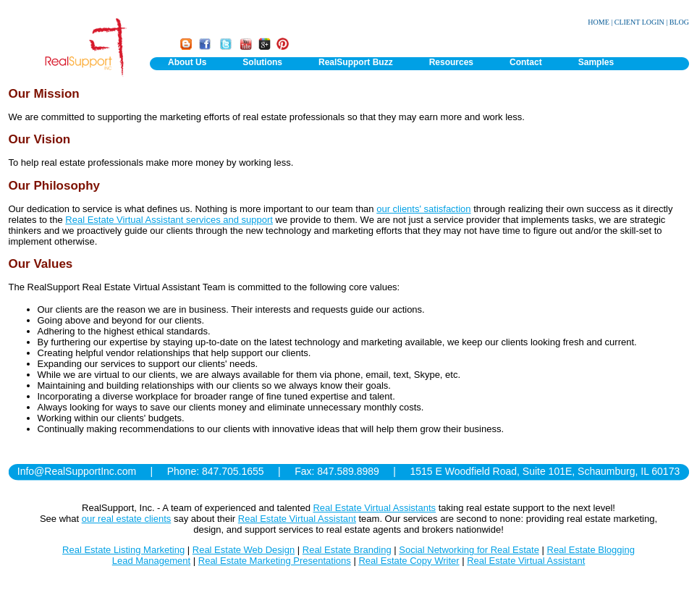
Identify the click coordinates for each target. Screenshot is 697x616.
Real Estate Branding (347, 550)
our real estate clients (127, 519)
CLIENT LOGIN (639, 22)
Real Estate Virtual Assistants (374, 508)
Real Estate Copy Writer (409, 561)
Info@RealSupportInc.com (77, 471)
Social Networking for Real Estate (469, 550)
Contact (526, 62)
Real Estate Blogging (591, 550)
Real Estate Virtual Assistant (297, 519)
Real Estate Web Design (244, 550)
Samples (596, 62)
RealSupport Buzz (356, 62)
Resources (451, 62)
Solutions (262, 62)
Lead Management (151, 561)
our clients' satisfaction (423, 209)
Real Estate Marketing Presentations (275, 561)
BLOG (679, 22)
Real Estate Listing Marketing (123, 550)
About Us (187, 62)
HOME (598, 22)
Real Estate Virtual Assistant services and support (169, 220)
